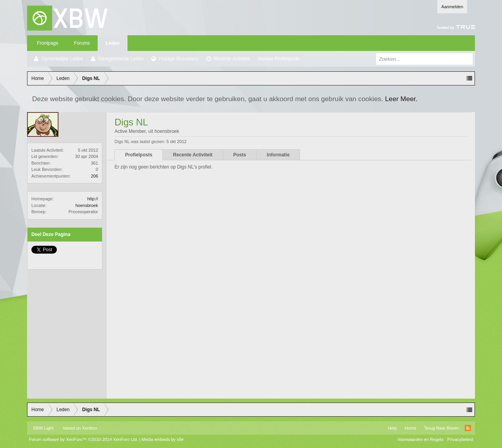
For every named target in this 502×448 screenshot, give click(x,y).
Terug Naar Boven (441, 428)
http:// (93, 199)
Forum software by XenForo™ (84, 439)
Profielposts (139, 155)
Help (392, 428)
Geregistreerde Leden (121, 59)
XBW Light (43, 428)
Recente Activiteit (232, 59)
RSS (468, 428)
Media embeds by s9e (163, 439)
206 (95, 176)
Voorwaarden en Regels (420, 439)
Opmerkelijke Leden (62, 59)
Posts (240, 155)
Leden (112, 43)
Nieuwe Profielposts (278, 59)
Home (410, 428)
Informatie (278, 155)
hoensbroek (87, 205)
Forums (82, 43)
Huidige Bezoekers (179, 59)
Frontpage (48, 43)
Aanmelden (452, 7)
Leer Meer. (401, 99)
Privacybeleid (460, 439)
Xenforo (90, 428)
